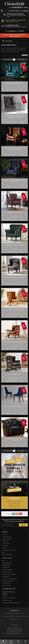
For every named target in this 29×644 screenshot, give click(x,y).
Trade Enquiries (6, 567)
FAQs (4, 561)
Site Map (4, 548)
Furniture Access (6, 583)
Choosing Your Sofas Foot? (8, 581)
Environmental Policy (7, 539)
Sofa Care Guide (6, 585)
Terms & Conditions (7, 537)
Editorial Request (6, 565)
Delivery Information (7, 563)
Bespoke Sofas (6, 576)
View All (22, 59)
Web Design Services (7, 555)
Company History (6, 544)
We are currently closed (19, 8)
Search (25, 641)
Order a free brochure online (17, 21)
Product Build (5, 546)
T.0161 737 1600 (14, 11)
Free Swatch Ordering (7, 570)
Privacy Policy (5, 541)
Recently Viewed (11, 641)
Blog (3, 553)
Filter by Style (7, 41)
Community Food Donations (9, 550)
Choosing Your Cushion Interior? (10, 579)
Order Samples (4, 641)
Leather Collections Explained (9, 574)
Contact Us (5, 535)
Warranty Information (7, 572)
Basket (18, 641)
